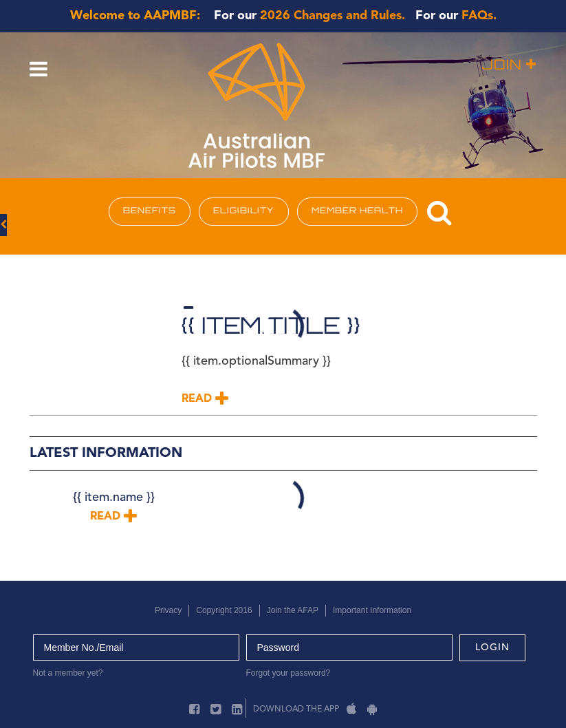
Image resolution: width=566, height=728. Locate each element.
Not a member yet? (68, 673)
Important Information (372, 610)
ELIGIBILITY (244, 211)
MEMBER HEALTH (357, 211)
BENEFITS (150, 211)
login (492, 647)
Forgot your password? (289, 673)
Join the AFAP (293, 610)
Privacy (168, 610)
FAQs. (479, 16)
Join (509, 66)
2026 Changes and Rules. (333, 16)
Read (205, 399)
